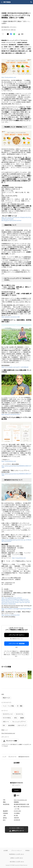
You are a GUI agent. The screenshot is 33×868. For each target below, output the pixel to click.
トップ (4, 757)
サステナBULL (7, 718)
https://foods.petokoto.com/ (9, 77)
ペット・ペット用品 (8, 706)
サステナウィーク (8, 714)
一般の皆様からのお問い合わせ (17, 862)
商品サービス (7, 698)
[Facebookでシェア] (11, 34)
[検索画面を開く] (31, 2)
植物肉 (22, 718)
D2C (4, 725)
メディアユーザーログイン (17, 635)
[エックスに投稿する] (8, 34)
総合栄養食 (11, 725)
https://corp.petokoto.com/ (20, 800)
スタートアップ (22, 725)
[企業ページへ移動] (16, 773)
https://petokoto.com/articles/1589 (11, 317)
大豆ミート (6, 722)
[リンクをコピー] (22, 34)
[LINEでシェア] (14, 34)
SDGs (16, 718)
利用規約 (27, 850)
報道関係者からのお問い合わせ (17, 854)
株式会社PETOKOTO (24, 757)
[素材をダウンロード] (19, 34)
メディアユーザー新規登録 (17, 644)
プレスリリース (12, 757)
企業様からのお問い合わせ (17, 858)
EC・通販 (20, 706)
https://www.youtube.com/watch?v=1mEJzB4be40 (15, 367)
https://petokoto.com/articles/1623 (11, 615)
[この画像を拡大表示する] (8, 675)
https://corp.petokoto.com (19, 558)
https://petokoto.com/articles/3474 (11, 414)
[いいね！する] (3, 34)
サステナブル (20, 714)
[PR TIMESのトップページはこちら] (7, 2)
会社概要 (6, 850)
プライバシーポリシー (17, 850)
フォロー (17, 790)
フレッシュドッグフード (19, 722)
